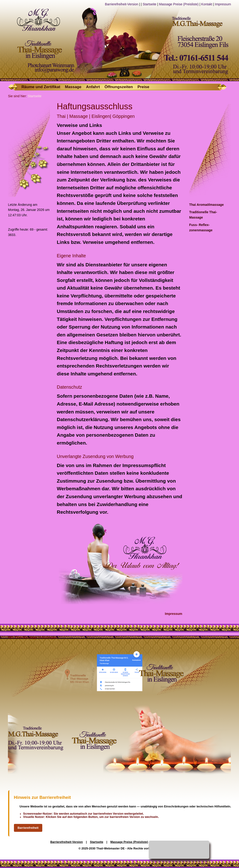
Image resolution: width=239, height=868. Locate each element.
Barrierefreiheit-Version (122, 4)
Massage (73, 87)
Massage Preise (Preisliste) (179, 4)
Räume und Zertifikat (41, 87)
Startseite (149, 4)
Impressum (223, 4)
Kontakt (207, 4)
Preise (143, 87)
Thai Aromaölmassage (207, 205)
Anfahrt (93, 87)
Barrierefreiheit (28, 828)
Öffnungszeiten (119, 87)
